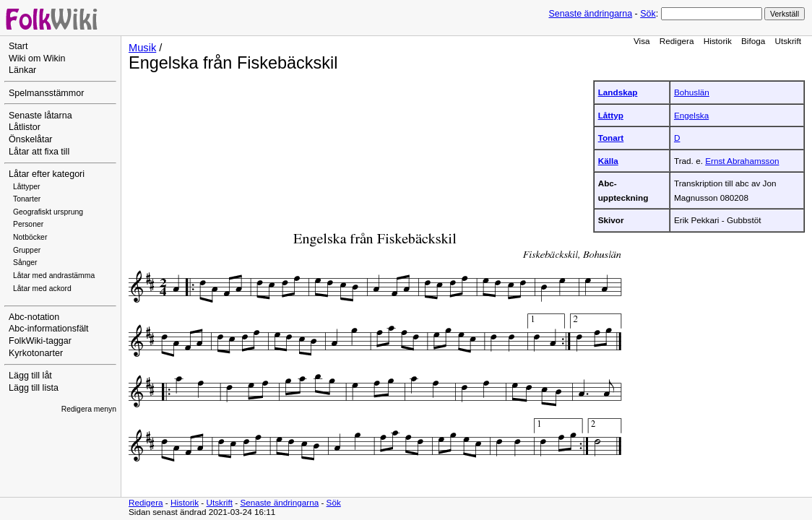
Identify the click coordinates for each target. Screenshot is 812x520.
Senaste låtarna (40, 116)
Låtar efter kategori (47, 174)
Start (18, 46)
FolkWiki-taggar (40, 341)
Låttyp (611, 115)
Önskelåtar (31, 139)
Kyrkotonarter (36, 353)
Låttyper (27, 187)
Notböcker (30, 237)
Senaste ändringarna (590, 14)
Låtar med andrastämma (54, 276)
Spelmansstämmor (46, 93)
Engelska (691, 115)
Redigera (677, 41)
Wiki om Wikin (37, 58)
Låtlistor (25, 127)
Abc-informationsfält (49, 329)
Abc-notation (34, 317)
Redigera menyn (89, 409)
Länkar (22, 70)
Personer (28, 224)
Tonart (611, 138)
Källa (608, 161)
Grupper (27, 250)
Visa (642, 41)
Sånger (25, 263)
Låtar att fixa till (39, 152)
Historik (718, 41)
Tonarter (27, 199)
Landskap (618, 92)
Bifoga (753, 41)
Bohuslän (692, 92)
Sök (648, 14)
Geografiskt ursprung (48, 212)
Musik (142, 48)
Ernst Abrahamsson (742, 161)
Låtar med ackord (42, 289)
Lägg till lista (34, 388)
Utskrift (788, 41)
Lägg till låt (30, 376)
